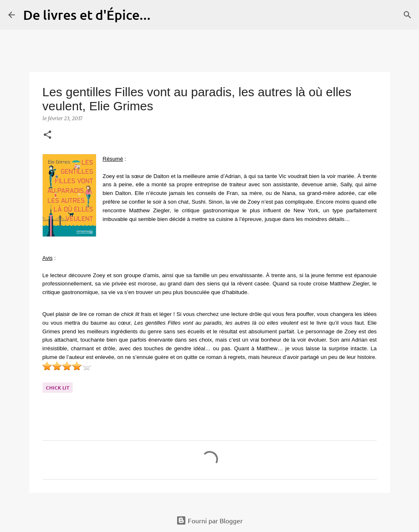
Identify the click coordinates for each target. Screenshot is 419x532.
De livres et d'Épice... (87, 15)
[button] (47, 135)
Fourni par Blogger (209, 520)
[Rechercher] (162, 15)
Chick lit (58, 388)
